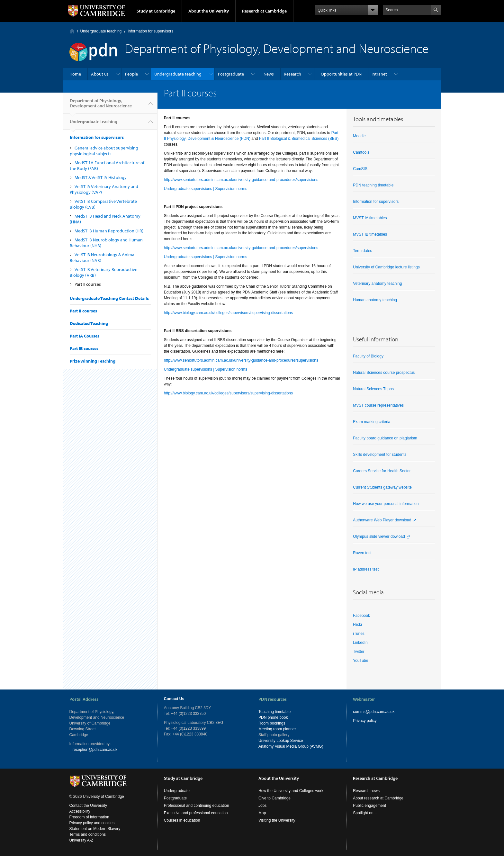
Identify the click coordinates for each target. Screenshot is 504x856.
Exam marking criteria (372, 422)
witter (360, 652)
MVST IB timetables (370, 234)
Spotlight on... (365, 813)
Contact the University (88, 806)
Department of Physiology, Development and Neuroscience (101, 106)
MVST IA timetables (370, 218)
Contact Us (174, 699)
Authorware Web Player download (382, 520)
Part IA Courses (85, 336)
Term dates (362, 251)
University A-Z (81, 840)
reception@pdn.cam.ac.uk (95, 750)
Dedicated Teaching (89, 323)
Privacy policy (365, 721)
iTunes (359, 634)
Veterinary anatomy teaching (377, 284)
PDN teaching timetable (373, 185)
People (131, 74)
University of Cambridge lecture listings (386, 267)
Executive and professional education (196, 813)
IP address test (366, 569)
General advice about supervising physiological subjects (104, 151)
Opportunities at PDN (341, 74)
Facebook (361, 616)
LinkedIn (360, 643)
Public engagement (369, 806)
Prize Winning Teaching (93, 361)
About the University (209, 11)
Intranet (379, 74)
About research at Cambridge (378, 798)
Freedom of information (89, 817)
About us (100, 74)
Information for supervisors (150, 31)
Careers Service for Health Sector (382, 471)
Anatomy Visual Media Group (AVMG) (291, 746)
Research (292, 74)
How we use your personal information (386, 504)
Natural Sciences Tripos (373, 389)
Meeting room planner (277, 729)
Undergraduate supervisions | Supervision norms (206, 189)
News (269, 74)
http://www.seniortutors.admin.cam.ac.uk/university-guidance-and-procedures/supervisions (241, 180)
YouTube (360, 661)
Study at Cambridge (156, 11)
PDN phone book (273, 717)
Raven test (362, 553)
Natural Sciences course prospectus (384, 373)
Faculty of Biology (368, 356)
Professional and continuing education (197, 806)
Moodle (359, 136)
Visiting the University (277, 820)
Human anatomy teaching (375, 300)
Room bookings (272, 723)
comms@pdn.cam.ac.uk (374, 712)
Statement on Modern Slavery (95, 829)
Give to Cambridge (274, 798)
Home (72, 31)
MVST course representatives (378, 405)
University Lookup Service (281, 741)
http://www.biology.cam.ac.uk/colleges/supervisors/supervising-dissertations (228, 313)
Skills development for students (380, 455)
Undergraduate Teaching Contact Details (109, 298)
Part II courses (88, 284)
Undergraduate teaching (101, 31)
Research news (366, 791)
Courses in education (182, 820)
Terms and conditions (88, 834)
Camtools (361, 152)
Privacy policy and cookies (92, 823)
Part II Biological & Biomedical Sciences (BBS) (299, 139)
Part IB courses (84, 348)
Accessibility (80, 811)
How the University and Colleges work (291, 791)
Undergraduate (177, 791)
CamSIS (360, 169)
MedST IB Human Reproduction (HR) (109, 231)
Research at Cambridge (264, 11)
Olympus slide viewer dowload (379, 536)
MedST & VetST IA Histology (101, 177)
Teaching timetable (274, 712)
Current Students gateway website (382, 487)
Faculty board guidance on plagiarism (385, 438)
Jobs (262, 806)
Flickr (358, 625)
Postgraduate (231, 74)
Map (262, 813)
